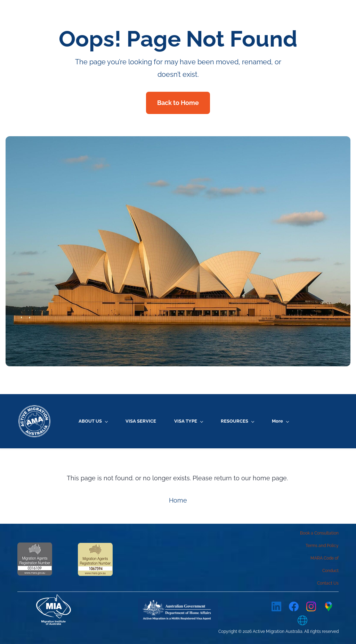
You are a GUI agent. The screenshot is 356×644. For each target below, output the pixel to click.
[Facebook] (294, 606)
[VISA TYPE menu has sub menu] (187, 421)
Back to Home (178, 103)
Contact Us (328, 583)
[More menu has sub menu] (311, 421)
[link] (178, 604)
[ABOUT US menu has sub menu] (92, 421)
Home (178, 501)
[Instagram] (311, 606)
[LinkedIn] (276, 606)
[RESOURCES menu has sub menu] (236, 421)
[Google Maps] (329, 606)
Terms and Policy (322, 546)
